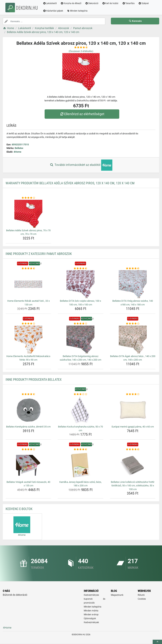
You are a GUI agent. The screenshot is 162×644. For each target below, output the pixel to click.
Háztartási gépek (53, 11)
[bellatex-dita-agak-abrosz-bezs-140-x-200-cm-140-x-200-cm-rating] (133, 324)
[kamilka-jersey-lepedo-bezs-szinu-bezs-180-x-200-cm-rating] (80, 449)
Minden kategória (78, 11)
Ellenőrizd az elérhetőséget (82, 114)
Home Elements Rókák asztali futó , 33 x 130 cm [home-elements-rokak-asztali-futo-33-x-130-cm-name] (28, 303)
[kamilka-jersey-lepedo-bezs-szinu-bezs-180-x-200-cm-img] (80, 465)
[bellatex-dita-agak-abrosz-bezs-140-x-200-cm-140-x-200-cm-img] (133, 340)
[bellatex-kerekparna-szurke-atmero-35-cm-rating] (28, 394)
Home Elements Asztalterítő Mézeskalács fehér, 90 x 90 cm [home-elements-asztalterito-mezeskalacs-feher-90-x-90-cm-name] (28, 358)
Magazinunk (117, 595)
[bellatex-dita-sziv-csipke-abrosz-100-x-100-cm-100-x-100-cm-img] (80, 284)
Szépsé (144, 3)
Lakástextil (50, 3)
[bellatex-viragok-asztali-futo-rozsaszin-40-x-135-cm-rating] (28, 449)
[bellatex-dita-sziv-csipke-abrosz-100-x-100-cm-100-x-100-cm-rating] (80, 269)
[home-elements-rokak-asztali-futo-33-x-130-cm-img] (28, 284)
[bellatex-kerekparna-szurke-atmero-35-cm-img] (28, 410)
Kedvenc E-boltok (19, 509)
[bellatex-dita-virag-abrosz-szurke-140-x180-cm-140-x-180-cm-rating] (133, 269)
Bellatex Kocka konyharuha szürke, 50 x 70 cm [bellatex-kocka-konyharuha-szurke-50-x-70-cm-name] (80, 428)
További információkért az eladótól (81, 165)
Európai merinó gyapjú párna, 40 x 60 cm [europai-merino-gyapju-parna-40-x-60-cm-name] (133, 427)
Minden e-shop (91, 615)
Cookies (142, 599)
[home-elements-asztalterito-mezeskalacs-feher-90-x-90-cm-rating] (28, 324)
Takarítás (129, 3)
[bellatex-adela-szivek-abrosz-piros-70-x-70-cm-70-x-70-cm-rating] (28, 198)
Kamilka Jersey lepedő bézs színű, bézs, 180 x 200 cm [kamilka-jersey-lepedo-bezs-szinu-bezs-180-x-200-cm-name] (81, 484)
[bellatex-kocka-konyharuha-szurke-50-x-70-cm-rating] (80, 394)
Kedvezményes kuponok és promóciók (95, 599)
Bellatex (19, 148)
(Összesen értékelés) (81, 51)
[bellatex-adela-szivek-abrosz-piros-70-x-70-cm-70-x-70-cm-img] (28, 214)
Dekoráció (92, 3)
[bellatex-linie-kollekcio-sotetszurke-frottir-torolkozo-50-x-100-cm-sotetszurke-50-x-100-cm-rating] (133, 449)
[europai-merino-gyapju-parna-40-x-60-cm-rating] (133, 394)
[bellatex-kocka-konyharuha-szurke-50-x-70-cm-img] (80, 410)
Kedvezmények (91, 622)
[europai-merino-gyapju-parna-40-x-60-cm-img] (133, 410)
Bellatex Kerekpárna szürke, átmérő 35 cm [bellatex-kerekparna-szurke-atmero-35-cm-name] (28, 427)
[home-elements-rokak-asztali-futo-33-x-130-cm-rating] (28, 269)
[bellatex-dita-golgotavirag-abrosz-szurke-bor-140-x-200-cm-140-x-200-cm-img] (80, 340)
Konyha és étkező (71, 3)
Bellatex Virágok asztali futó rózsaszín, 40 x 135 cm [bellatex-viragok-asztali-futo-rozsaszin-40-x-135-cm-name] (28, 484)
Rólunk (141, 595)
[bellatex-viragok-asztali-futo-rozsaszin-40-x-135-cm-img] (28, 465)
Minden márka (91, 611)
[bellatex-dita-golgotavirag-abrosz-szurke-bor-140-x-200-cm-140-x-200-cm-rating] (80, 324)
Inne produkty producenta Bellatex (34, 379)
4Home (17, 152)
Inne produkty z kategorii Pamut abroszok (39, 254)
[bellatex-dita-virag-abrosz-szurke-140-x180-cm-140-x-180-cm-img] (133, 284)
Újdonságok (90, 618)
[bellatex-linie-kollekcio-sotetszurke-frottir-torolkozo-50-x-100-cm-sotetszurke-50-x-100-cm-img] (133, 465)
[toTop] (157, 642)
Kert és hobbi (111, 3)
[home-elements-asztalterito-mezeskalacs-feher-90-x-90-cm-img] (28, 340)
